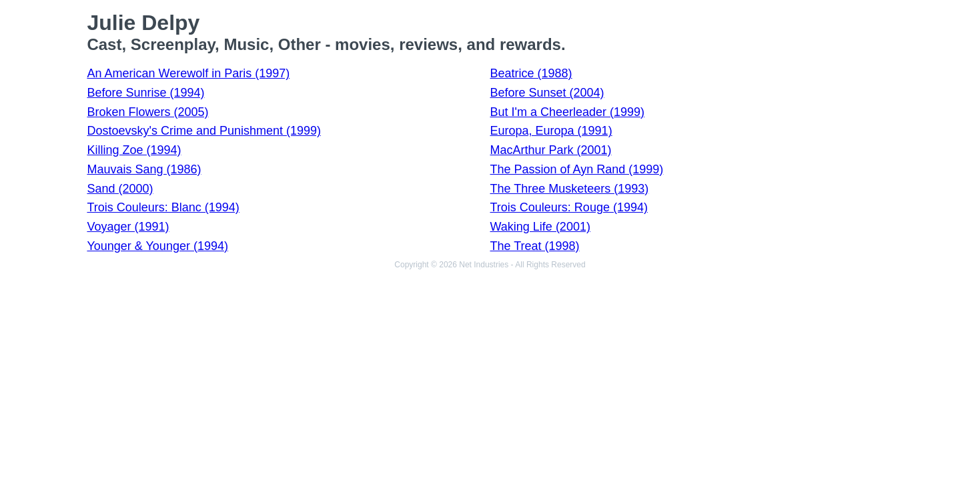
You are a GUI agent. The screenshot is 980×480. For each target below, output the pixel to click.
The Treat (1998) (535, 246)
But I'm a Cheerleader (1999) (568, 112)
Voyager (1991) (128, 227)
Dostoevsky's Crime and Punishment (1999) (204, 131)
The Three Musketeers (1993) (570, 189)
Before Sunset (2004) (547, 93)
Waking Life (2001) (540, 227)
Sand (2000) (120, 189)
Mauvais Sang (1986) (144, 169)
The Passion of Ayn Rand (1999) (577, 169)
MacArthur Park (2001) (551, 150)
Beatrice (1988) (531, 73)
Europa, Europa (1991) (551, 131)
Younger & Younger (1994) (157, 246)
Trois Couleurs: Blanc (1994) (163, 207)
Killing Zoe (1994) (134, 150)
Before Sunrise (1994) (145, 93)
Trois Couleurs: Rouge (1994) (569, 207)
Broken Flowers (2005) (147, 112)
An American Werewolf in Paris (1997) (188, 73)
